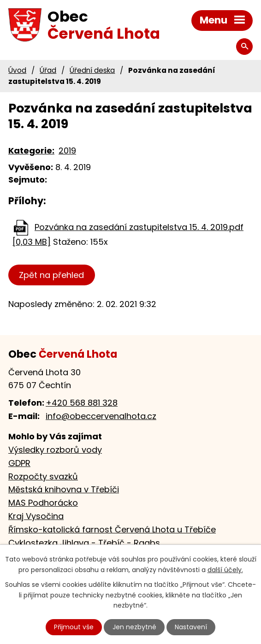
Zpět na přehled (51, 275)
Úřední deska (92, 70)
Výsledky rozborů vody (55, 450)
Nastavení (191, 627)
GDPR (19, 463)
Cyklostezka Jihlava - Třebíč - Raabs (84, 543)
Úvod (17, 70)
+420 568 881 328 (82, 403)
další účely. (225, 569)
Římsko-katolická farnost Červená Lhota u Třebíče (112, 529)
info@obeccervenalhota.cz (101, 416)
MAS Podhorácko (43, 503)
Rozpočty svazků (43, 476)
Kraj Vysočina (36, 516)
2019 (67, 151)
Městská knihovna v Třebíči (64, 489)
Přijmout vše (74, 627)
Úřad (48, 70)
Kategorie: (31, 151)
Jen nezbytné (134, 627)
